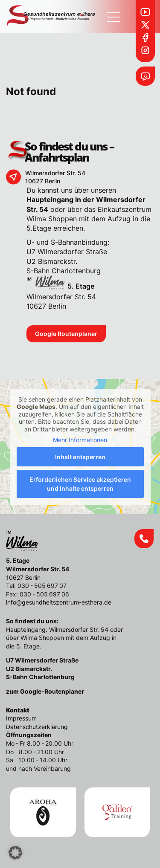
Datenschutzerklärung (37, 727)
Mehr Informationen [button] (80, 440)
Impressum (21, 718)
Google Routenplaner (66, 334)
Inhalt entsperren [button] (80, 457)
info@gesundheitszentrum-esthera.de (59, 602)
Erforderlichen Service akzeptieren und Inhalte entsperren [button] (80, 484)
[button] (15, 853)
